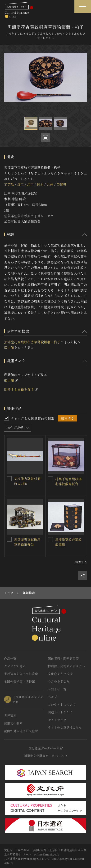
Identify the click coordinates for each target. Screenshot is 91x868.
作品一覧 (10, 658)
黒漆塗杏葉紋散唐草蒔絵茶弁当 (27, 542)
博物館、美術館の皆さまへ (66, 666)
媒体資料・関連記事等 (63, 658)
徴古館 (9, 348)
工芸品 (9, 184)
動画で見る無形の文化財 (21, 731)
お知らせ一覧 (57, 689)
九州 (50, 184)
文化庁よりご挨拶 (60, 674)
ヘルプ (52, 697)
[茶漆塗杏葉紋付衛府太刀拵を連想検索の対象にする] (9, 479)
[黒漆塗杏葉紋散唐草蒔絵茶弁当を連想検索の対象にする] (9, 539)
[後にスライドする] (81, 562)
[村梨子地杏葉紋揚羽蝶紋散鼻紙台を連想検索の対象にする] (50, 479)
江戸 (30, 184)
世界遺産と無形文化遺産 (21, 674)
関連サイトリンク (60, 712)
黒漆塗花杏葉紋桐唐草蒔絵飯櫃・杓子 (32, 342)
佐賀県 (61, 184)
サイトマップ (57, 720)
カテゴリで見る (15, 666)
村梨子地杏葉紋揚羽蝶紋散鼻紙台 (68, 481)
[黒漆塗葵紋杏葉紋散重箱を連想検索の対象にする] (50, 540)
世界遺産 (10, 716)
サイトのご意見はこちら (65, 727)
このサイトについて (62, 704)
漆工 (20, 184)
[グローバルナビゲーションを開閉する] (83, 6)
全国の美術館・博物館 (19, 681)
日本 (40, 184)
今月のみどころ (59, 681)
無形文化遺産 (13, 723)
